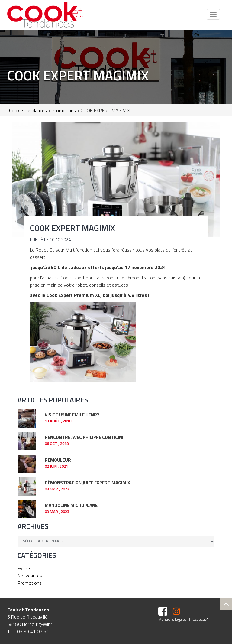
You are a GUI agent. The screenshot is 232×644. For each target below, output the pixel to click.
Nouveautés (30, 576)
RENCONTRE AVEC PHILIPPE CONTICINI (84, 437)
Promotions (30, 583)
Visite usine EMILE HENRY (72, 414)
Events (24, 568)
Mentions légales (172, 619)
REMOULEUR (58, 459)
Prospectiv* (199, 619)
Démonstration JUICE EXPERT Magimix (87, 482)
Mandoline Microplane (71, 505)
